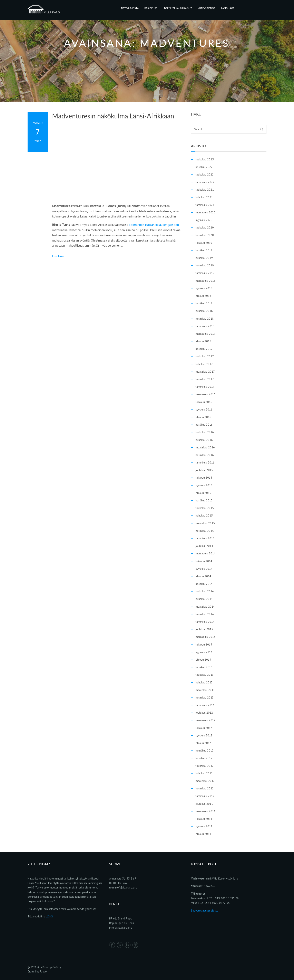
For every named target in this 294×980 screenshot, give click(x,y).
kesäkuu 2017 (204, 349)
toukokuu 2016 (205, 432)
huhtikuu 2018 (204, 311)
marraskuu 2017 (205, 334)
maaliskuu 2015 (205, 523)
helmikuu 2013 (205, 697)
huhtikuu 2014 (204, 599)
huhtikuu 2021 (204, 197)
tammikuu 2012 (205, 796)
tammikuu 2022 (205, 182)
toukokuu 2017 (205, 356)
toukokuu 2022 (205, 174)
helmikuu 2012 (205, 788)
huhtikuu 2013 (204, 682)
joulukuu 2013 (204, 629)
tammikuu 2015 (205, 538)
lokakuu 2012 (204, 728)
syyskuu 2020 (204, 220)
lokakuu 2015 (204, 478)
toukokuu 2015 (205, 508)
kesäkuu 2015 (204, 500)
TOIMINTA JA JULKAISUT (178, 8)
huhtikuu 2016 (204, 440)
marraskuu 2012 (205, 720)
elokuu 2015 (203, 493)
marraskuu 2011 (205, 811)
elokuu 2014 (203, 576)
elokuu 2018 (203, 296)
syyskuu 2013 (204, 652)
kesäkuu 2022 (204, 167)
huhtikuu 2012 (204, 773)
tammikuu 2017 (205, 387)
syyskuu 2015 (204, 485)
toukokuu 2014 (205, 591)
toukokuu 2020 (205, 227)
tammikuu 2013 (205, 705)
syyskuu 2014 (204, 569)
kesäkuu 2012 (204, 758)
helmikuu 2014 (205, 614)
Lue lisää (58, 256)
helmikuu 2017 (205, 379)
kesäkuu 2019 (204, 250)
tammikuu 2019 (205, 273)
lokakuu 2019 (204, 243)
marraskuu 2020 (205, 212)
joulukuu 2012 (204, 713)
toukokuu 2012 (205, 766)
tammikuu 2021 (205, 205)
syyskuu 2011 (204, 826)
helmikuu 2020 (205, 235)
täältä (49, 916)
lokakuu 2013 (204, 645)
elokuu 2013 (203, 660)
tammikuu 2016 (205, 462)
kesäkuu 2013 (204, 667)
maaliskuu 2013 (205, 690)
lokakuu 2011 (204, 819)
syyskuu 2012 (204, 735)
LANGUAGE (228, 8)
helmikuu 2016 (205, 455)
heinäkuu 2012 (205, 750)
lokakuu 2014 (204, 561)
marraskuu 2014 (205, 553)
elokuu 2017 (203, 341)
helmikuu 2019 (205, 265)
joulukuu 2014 (204, 546)
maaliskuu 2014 (205, 607)
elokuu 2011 (203, 834)
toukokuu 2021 (205, 190)
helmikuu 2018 (205, 319)
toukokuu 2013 (205, 675)
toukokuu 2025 (205, 159)
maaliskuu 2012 (205, 781)
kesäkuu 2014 (204, 584)
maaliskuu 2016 (205, 447)
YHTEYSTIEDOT (207, 8)
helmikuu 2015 (205, 531)
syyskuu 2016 (204, 409)
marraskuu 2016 (205, 394)
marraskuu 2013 (205, 637)
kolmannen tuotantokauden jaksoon (154, 225)
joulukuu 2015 (204, 470)
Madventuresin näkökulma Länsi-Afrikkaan (113, 116)
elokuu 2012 (203, 743)
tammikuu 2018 (205, 326)
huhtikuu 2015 (204, 515)
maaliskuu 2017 (205, 372)
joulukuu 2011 (204, 804)
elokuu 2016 (203, 417)
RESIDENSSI (151, 8)
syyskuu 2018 (204, 288)
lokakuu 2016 (204, 402)
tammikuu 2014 (205, 622)
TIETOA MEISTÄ (130, 8)
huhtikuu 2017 (204, 364)
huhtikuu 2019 (204, 258)
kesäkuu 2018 (204, 303)
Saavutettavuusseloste (205, 910)
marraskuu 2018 (205, 281)
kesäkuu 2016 (204, 425)
